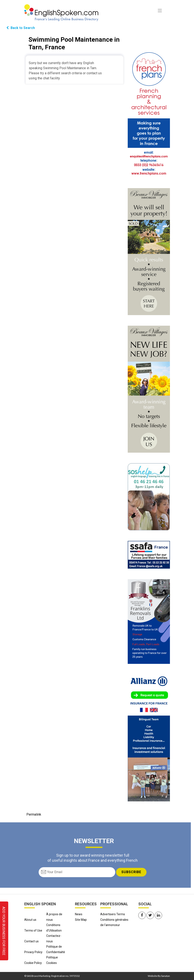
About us (30, 920)
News (79, 914)
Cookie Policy (33, 963)
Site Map (81, 920)
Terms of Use (33, 930)
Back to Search (21, 28)
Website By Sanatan (159, 976)
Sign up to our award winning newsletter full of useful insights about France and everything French (93, 858)
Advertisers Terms (113, 914)
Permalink (34, 814)
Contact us (31, 941)
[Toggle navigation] (160, 11)
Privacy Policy (33, 952)
